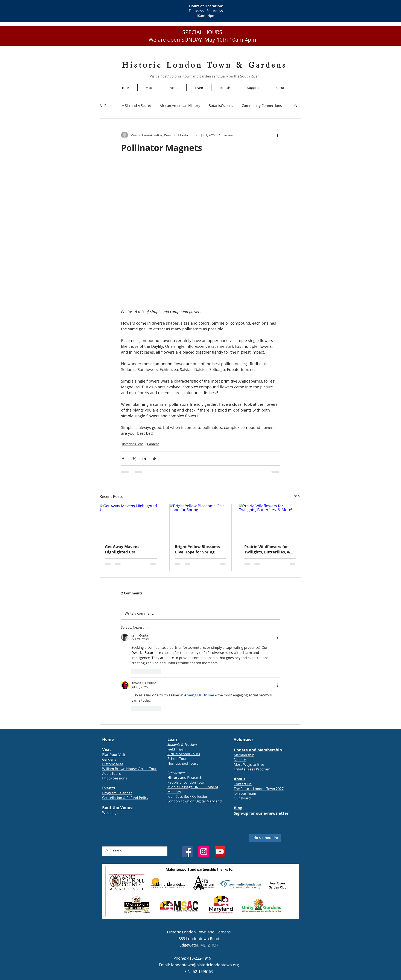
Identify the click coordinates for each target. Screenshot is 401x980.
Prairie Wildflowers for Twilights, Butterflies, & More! (267, 549)
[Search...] (134, 851)
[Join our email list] (265, 838)
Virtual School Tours (184, 754)
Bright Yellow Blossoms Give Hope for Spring (197, 549)
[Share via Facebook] (123, 458)
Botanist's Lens (221, 106)
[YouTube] (220, 852)
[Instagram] (204, 852)
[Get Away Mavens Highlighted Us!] (131, 521)
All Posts (106, 106)
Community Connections (262, 106)
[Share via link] (155, 458)
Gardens (153, 444)
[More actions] (277, 135)
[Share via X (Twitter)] (134, 458)
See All (297, 496)
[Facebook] (187, 852)
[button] (296, 106)
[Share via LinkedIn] (144, 458)
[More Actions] (277, 637)
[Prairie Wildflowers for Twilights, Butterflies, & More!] (270, 521)
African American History (180, 106)
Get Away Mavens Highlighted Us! (122, 549)
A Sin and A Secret (137, 106)
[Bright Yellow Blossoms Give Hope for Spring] (201, 521)
